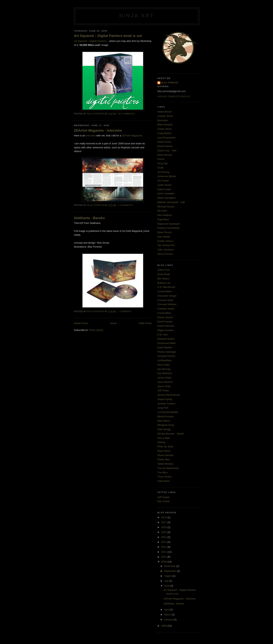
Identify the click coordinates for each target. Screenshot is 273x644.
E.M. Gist (162, 335)
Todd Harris (164, 481)
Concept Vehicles (167, 304)
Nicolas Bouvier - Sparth (171, 434)
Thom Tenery (165, 477)
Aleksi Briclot (164, 112)
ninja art (137, 16)
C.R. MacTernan (166, 287)
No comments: (127, 114)
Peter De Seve (165, 447)
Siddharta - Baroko (89, 218)
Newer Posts (81, 323)
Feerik (161, 159)
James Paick (164, 378)
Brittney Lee (164, 283)
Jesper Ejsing (165, 399)
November (170, 566)
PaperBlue (163, 219)
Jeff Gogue (163, 497)
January (169, 619)
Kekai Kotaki (164, 189)
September (171, 571)
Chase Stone (164, 129)
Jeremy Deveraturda (169, 395)
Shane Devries (165, 455)
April (167, 610)
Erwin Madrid (165, 347)
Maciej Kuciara (165, 416)
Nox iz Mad (164, 438)
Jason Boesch (165, 382)
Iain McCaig (164, 369)
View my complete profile (174, 97)
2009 (164, 562)
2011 (164, 552)
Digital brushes (166, 330)
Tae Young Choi (166, 245)
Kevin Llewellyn (166, 193)
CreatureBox (164, 313)
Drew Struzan (165, 155)
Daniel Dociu (164, 142)
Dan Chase (164, 501)
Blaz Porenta (170, 83)
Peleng (161, 442)
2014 (164, 537)
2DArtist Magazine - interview (98, 131)
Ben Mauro (163, 279)
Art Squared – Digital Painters (90, 41)
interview (91, 136)
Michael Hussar (166, 207)
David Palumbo (166, 326)
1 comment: (125, 311)
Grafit (160, 168)
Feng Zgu (163, 163)
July (167, 581)
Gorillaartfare (164, 360)
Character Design (167, 296)
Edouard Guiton (166, 339)
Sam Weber (164, 237)
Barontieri (163, 120)
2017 (164, 522)
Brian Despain (165, 125)
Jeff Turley (163, 390)
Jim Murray (163, 172)
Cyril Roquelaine (166, 138)
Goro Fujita (163, 365)
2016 (164, 527)
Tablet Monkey (165, 464)
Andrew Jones (165, 116)
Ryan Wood (164, 451)
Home (113, 323)
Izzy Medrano (165, 373)
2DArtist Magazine (132, 136)
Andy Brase (164, 274)
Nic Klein (162, 211)
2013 (164, 542)
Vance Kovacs (165, 254)
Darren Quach (165, 317)
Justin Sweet (164, 185)
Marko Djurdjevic (167, 198)
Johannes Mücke (167, 176)
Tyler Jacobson (166, 250)
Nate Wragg (164, 429)
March (168, 615)
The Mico (162, 472)
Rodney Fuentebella (168, 228)
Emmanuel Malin (167, 343)
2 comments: (126, 205)
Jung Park (163, 408)
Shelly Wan (164, 459)
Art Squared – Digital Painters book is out (108, 36)
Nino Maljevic (165, 215)
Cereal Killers (165, 291)
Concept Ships (165, 300)
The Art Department (168, 468)
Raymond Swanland (168, 224)
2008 (164, 626)
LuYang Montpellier (168, 412)
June (167, 586)
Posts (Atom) (96, 330)
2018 (164, 517)
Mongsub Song (166, 425)
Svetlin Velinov (165, 241)
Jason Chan (164, 386)
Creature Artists (166, 309)
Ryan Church (165, 232)
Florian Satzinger (167, 352)
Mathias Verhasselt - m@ (171, 202)
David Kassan (165, 146)
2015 (164, 532)
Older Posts (145, 323)
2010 (164, 557)
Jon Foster (163, 181)
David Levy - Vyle (167, 150)
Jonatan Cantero (166, 404)
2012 (164, 547)
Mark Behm (164, 421)
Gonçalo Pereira (166, 356)
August (168, 576)
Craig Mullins (164, 133)
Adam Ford (163, 270)
